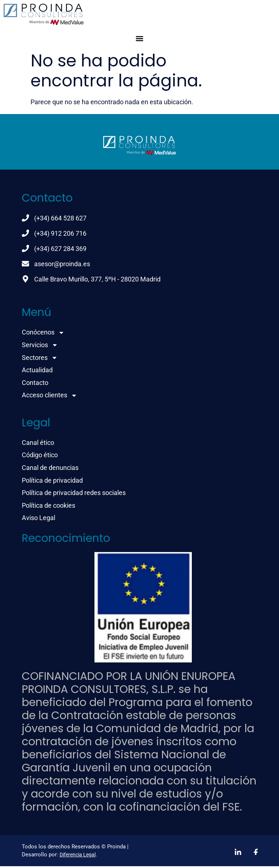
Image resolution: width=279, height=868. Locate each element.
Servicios (40, 345)
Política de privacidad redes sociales (74, 494)
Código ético (40, 456)
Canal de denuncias (50, 469)
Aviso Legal (39, 520)
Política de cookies (48, 507)
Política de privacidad (52, 482)
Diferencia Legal (78, 857)
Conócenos (43, 332)
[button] (140, 38)
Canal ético (38, 444)
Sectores (40, 358)
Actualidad (37, 371)
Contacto (35, 383)
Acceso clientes (50, 396)
